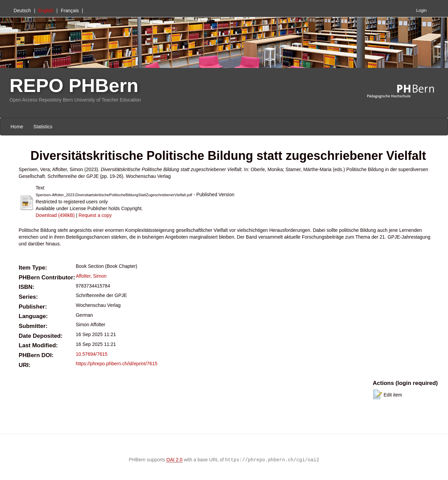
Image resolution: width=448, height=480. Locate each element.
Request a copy (95, 215)
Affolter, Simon (91, 276)
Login (421, 11)
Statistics (43, 127)
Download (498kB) (55, 215)
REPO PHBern (74, 85)
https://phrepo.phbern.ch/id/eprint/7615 (117, 364)
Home (17, 127)
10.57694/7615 (91, 354)
